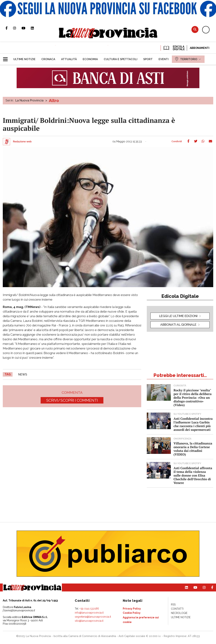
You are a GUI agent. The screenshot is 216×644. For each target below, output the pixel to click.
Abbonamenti (200, 48)
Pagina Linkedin (35, 28)
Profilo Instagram (17, 28)
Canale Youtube (26, 28)
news (23, 374)
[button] (7, 58)
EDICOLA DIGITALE (174, 48)
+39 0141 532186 (89, 609)
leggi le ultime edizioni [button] (178, 316)
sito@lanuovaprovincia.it (89, 621)
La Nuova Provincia (29, 100)
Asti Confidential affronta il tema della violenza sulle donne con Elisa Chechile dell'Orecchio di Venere (193, 475)
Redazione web (22, 142)
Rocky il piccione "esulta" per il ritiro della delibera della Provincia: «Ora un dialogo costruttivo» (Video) (193, 398)
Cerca (195, 29)
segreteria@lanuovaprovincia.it (93, 617)
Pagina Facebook (9, 28)
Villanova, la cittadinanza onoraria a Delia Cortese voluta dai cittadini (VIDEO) (193, 449)
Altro (54, 101)
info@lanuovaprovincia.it (89, 613)
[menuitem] (24, 59)
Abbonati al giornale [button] (178, 325)
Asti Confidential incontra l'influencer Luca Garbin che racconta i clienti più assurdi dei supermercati (193, 424)
